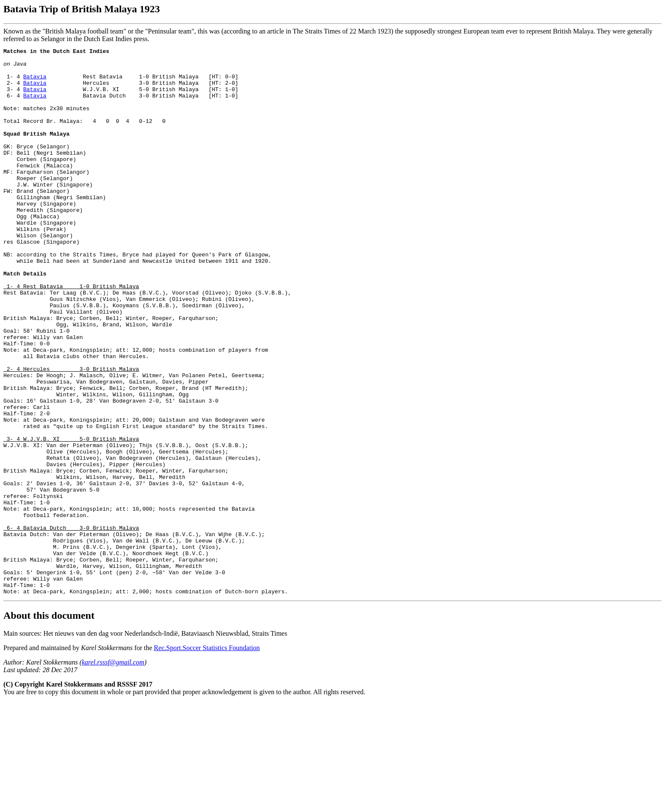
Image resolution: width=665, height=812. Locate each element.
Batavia (35, 83)
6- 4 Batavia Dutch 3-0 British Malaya (71, 624)
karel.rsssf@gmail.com (113, 772)
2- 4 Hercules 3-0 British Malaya (71, 434)
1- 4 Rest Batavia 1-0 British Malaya (71, 334)
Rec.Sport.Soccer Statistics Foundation (207, 757)
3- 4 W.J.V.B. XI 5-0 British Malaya (71, 517)
